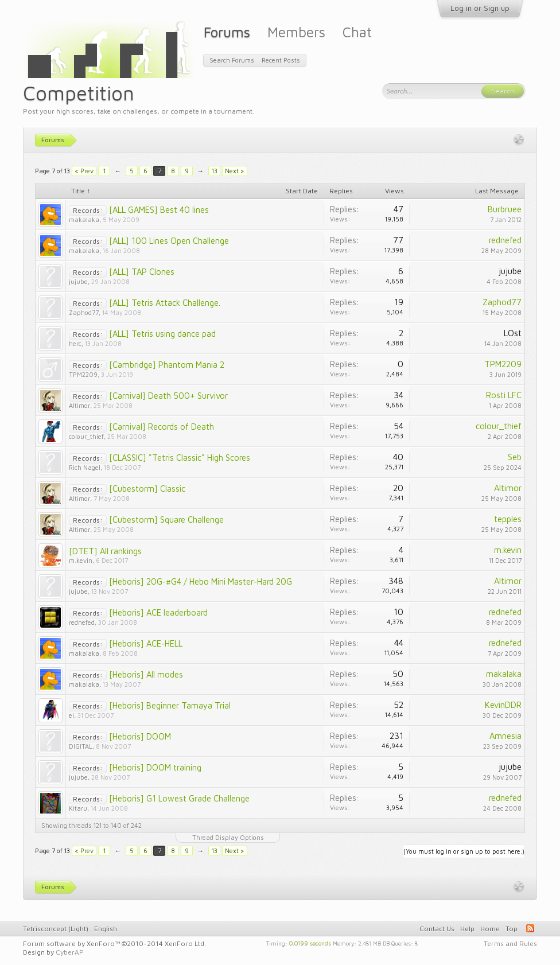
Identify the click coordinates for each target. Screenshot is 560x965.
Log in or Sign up (480, 8)
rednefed (505, 240)
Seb (515, 457)
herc (75, 343)
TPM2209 (83, 374)
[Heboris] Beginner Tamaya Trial (170, 705)
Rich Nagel (85, 467)
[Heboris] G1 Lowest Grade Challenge (179, 798)
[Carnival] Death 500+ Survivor (168, 396)
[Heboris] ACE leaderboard (158, 612)
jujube (78, 281)
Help (467, 929)
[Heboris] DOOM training (155, 767)
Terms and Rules (510, 943)
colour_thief (86, 436)
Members (296, 32)
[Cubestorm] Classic (147, 489)
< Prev (84, 171)
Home (490, 929)
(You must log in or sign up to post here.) (464, 851)
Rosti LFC (504, 395)
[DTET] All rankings (105, 551)
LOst (513, 333)
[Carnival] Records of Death (162, 427)
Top (512, 929)
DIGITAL (81, 746)
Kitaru (78, 808)
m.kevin (81, 560)
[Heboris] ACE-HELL (146, 643)
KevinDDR (503, 705)
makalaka (84, 219)
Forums (227, 32)
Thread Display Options (228, 837)
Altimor (79, 405)
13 (215, 171)
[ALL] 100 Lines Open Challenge (169, 241)
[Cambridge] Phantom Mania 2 (167, 365)
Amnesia (505, 736)
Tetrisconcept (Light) (56, 929)
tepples (508, 519)
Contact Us (437, 929)
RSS (530, 928)
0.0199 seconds (310, 943)
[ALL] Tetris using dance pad (162, 334)
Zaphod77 (84, 312)
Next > (235, 171)
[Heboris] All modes (146, 674)
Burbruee (505, 209)
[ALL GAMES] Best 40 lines (159, 210)
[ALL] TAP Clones (142, 272)
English (106, 929)
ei (71, 715)
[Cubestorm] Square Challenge (166, 520)
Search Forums (232, 60)
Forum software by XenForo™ (114, 943)
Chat (357, 32)
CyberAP (70, 952)
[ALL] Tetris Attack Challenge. (165, 303)
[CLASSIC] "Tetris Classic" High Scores (180, 458)
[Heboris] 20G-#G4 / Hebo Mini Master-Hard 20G (201, 581)
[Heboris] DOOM (140, 736)
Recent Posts (281, 60)
